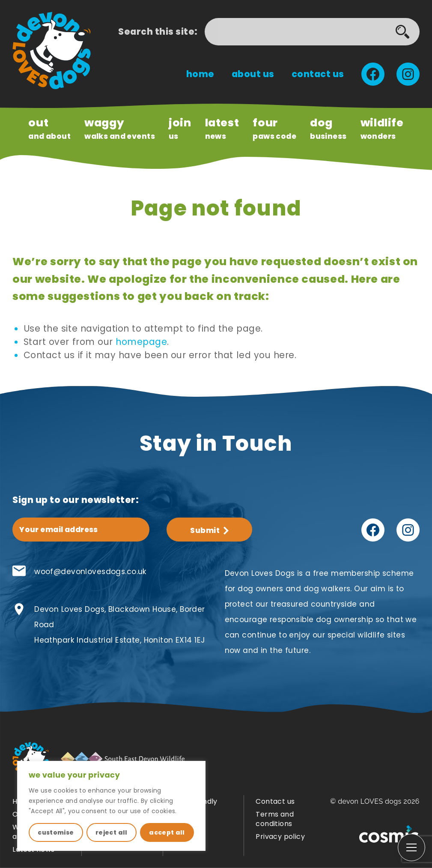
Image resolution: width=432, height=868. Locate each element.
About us (253, 74)
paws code (274, 128)
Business (328, 128)
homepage (141, 342)
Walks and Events (120, 128)
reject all (112, 832)
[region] (111, 806)
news (222, 128)
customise (56, 832)
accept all (167, 832)
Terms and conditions (275, 819)
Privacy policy (280, 837)
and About (49, 128)
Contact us (318, 74)
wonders (382, 128)
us (180, 128)
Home (200, 74)
